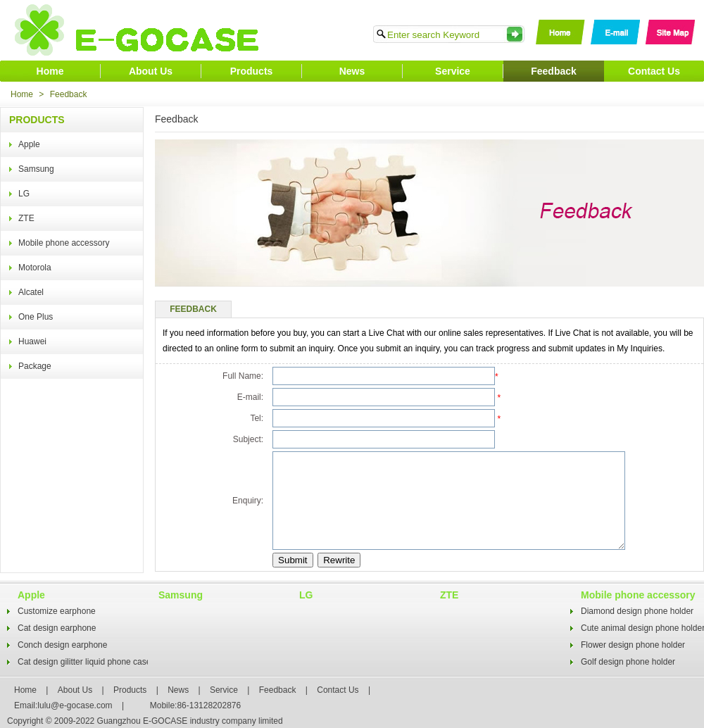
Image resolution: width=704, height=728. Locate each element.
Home (50, 71)
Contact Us (654, 71)
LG (24, 194)
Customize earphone (57, 611)
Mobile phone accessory (64, 243)
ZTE (26, 218)
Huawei (32, 341)
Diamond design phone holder (637, 611)
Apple (29, 144)
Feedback (554, 71)
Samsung (36, 169)
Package (35, 366)
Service (453, 71)
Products (252, 71)
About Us (151, 71)
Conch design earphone (62, 645)
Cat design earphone (57, 628)
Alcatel (31, 292)
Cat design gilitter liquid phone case (84, 662)
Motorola (35, 268)
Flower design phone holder (633, 645)
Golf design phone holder (628, 662)
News (352, 71)
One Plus (36, 317)
